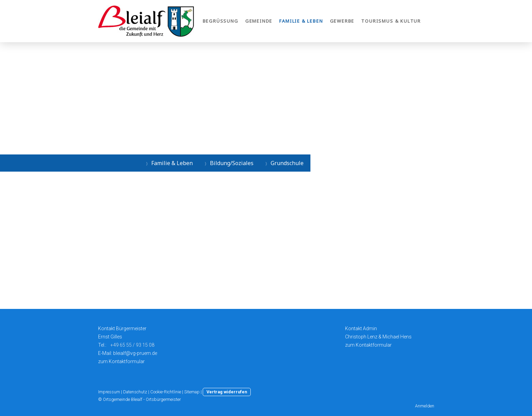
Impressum (109, 392)
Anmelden (425, 406)
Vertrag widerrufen (227, 392)
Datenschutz (135, 392)
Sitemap (192, 392)
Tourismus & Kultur (391, 21)
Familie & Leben (301, 21)
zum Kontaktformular (121, 361)
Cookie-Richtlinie (166, 392)
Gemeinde (259, 21)
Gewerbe (342, 21)
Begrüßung (221, 21)
